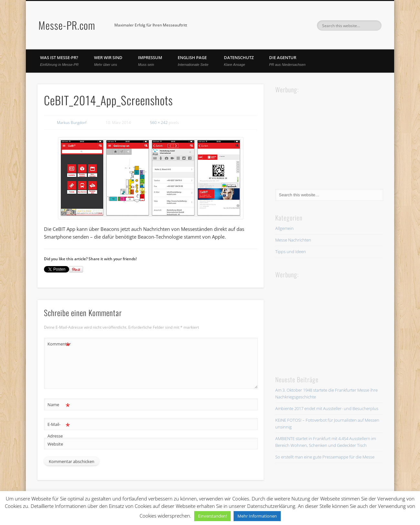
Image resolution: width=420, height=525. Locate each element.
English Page (193, 61)
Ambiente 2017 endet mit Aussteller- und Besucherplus (327, 408)
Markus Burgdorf (72, 123)
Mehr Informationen (257, 516)
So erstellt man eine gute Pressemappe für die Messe (325, 457)
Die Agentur (287, 61)
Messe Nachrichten (293, 240)
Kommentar (59, 344)
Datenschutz (239, 61)
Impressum (150, 61)
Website (55, 444)
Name (59, 405)
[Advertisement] (324, 135)
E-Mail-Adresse (59, 429)
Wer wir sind (108, 61)
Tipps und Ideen (291, 252)
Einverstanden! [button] (212, 516)
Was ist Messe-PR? (59, 61)
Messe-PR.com (67, 25)
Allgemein (284, 228)
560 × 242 (159, 123)
